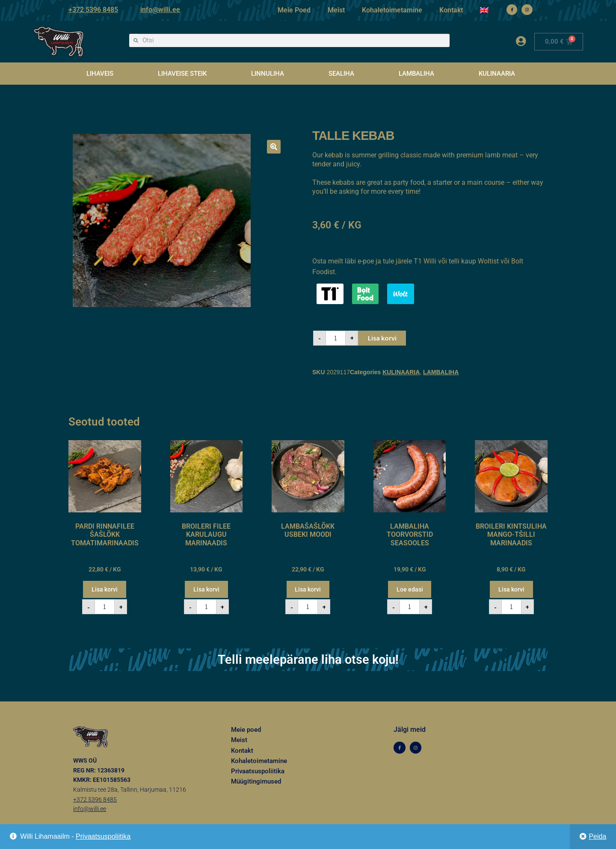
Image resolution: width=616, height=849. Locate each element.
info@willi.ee (160, 10)
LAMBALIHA (416, 74)
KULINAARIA (497, 74)
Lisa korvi (382, 338)
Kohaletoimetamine (392, 10)
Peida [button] (597, 836)
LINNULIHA (268, 74)
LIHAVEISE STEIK (182, 74)
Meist (336, 10)
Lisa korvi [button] (105, 589)
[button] (274, 147)
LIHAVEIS (100, 74)
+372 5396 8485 (93, 10)
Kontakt (451, 10)
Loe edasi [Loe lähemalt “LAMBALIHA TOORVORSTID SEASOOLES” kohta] (410, 589)
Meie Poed (294, 10)
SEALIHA (341, 74)
